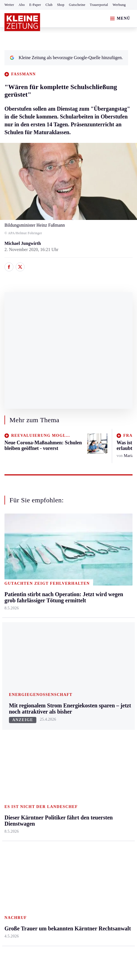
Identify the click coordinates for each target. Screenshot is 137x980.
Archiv (53, 697)
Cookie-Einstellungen (25, 849)
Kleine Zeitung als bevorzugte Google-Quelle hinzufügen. (66, 58)
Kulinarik (98, 609)
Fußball (11, 697)
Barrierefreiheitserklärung (98, 834)
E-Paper (35, 5)
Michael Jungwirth (23, 243)
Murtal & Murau (19, 588)
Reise (95, 588)
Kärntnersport (17, 687)
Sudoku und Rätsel (107, 708)
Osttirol (54, 599)
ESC (94, 740)
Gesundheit (100, 556)
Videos (96, 730)
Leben (96, 545)
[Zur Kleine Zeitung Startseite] (22, 22)
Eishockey (14, 740)
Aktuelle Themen (106, 665)
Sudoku (54, 719)
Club (49, 5)
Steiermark (15, 545)
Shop (61, 5)
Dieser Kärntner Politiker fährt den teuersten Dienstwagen (64, 788)
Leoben (11, 577)
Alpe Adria (100, 676)
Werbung (119, 5)
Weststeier (14, 653)
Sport (10, 665)
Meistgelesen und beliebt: (29, 762)
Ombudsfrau (101, 577)
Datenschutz (56, 834)
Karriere (97, 620)
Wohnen (97, 599)
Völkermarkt (59, 631)
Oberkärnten (58, 588)
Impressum (15, 834)
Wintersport (15, 730)
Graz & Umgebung (22, 567)
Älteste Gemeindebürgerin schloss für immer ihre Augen (63, 811)
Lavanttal (56, 577)
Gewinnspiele (102, 697)
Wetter (9, 5)
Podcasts (98, 719)
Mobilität (98, 567)
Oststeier (12, 609)
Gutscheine (77, 5)
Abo (22, 5)
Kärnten (55, 545)
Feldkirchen (58, 567)
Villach (54, 620)
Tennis (10, 708)
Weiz (9, 642)
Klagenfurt (57, 556)
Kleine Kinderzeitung (109, 687)
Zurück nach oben (69, 530)
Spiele (53, 708)
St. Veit (54, 609)
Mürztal (12, 599)
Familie (97, 631)
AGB (35, 834)
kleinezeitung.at (35, 868)
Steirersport (15, 676)
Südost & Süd (17, 631)
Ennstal (11, 556)
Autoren (55, 687)
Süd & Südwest (18, 620)
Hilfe (52, 676)
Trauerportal (99, 5)
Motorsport (15, 719)
